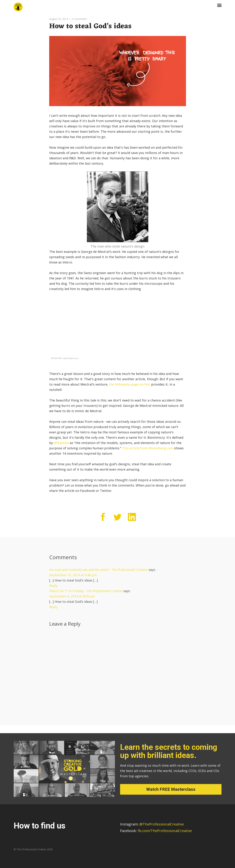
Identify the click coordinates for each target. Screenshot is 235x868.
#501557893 (56, 358)
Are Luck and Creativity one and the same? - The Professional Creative (98, 570)
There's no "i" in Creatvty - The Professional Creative (86, 591)
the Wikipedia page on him (130, 384)
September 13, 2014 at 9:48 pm (73, 575)
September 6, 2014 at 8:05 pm (72, 596)
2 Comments (79, 19)
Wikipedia (61, 443)
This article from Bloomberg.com (148, 448)
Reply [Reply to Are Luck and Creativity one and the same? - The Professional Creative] (53, 586)
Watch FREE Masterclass (171, 789)
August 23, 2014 (59, 19)
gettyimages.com (71, 358)
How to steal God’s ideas (90, 26)
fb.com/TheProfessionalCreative (165, 831)
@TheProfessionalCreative (152, 824)
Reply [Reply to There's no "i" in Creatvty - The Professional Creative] (53, 607)
